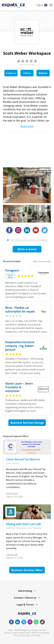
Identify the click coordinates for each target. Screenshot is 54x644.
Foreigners (12, 270)
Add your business (42, 261)
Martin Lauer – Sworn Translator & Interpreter (19, 387)
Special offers (10, 276)
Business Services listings (27, 423)
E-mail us (11, 73)
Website (43, 73)
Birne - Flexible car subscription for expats (20, 310)
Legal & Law (12, 493)
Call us (27, 73)
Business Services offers (27, 570)
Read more (27, 126)
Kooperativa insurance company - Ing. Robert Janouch (20, 346)
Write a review (27, 249)
